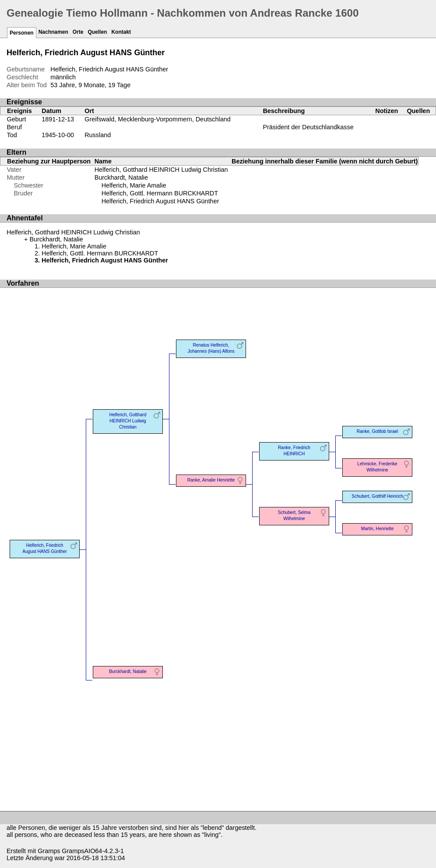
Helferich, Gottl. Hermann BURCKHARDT (160, 193)
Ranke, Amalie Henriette (211, 480)
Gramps (49, 851)
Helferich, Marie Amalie (134, 185)
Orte (78, 32)
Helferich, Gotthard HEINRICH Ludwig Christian (161, 170)
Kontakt (121, 32)
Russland (98, 135)
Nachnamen (53, 32)
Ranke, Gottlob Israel (378, 431)
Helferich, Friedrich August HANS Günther (160, 201)
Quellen (97, 32)
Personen (22, 33)
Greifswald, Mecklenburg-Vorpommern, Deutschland (158, 119)
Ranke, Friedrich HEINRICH (294, 451)
